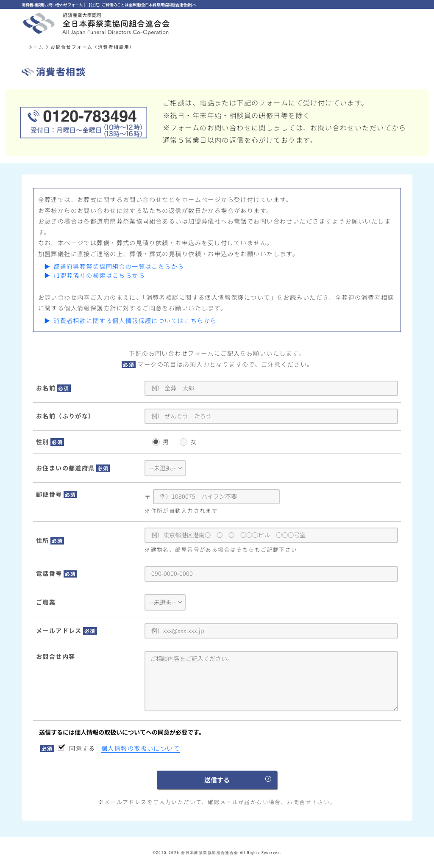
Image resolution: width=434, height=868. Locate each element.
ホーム (36, 47)
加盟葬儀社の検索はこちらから (99, 275)
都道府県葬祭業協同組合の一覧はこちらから (119, 266)
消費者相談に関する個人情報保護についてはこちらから (135, 321)
